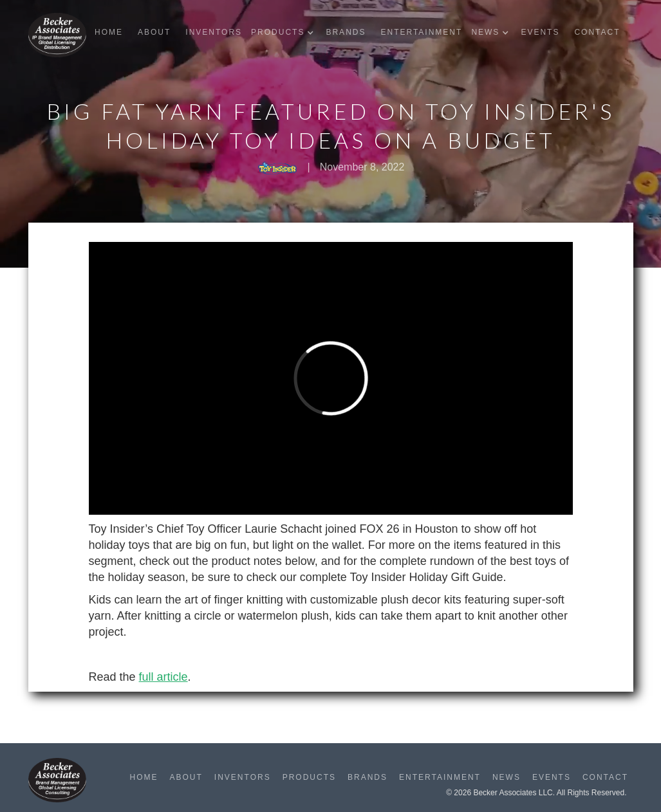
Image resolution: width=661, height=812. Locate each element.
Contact (597, 32)
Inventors (214, 32)
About (154, 32)
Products (309, 777)
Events (540, 32)
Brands (346, 32)
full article (163, 677)
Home (109, 32)
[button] (285, 32)
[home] (57, 35)
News (507, 777)
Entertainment (421, 32)
